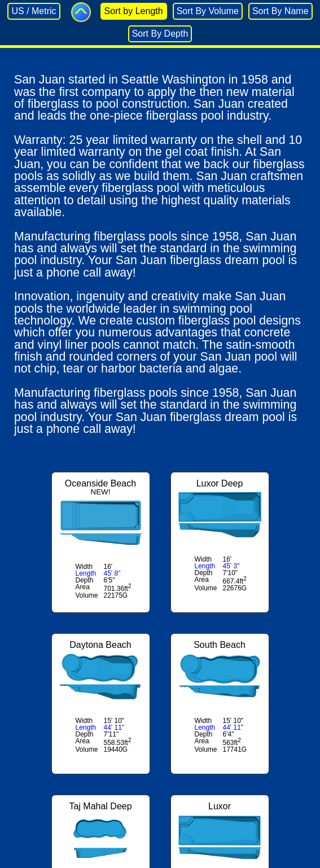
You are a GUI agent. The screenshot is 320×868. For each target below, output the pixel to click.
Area (83, 587)
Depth (85, 580)
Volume (87, 595)
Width (84, 567)
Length (86, 573)
